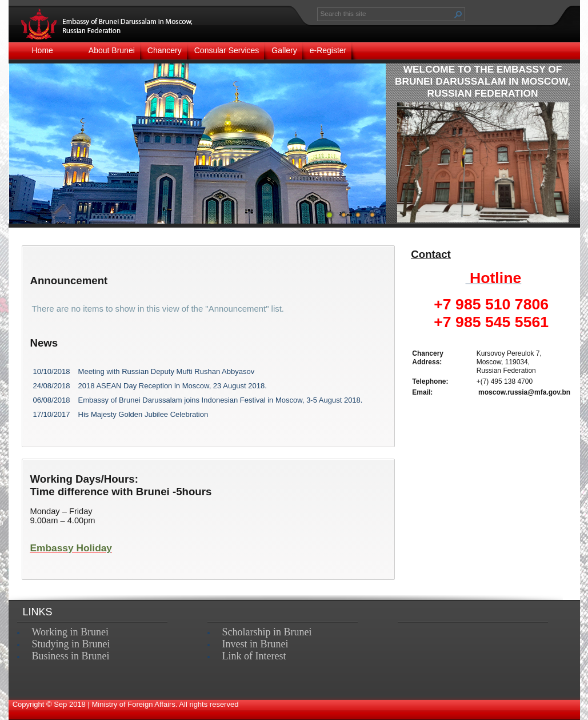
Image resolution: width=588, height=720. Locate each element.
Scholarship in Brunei (267, 632)
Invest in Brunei (255, 644)
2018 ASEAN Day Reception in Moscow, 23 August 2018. (173, 386)
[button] (458, 14)
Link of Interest (254, 656)
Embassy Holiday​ (71, 548)
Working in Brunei (71, 632)
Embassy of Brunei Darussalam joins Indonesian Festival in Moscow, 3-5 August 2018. (221, 400)
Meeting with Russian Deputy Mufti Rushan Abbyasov (167, 371)
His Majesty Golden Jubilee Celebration (143, 414)
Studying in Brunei (71, 644)
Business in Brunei (71, 656)
